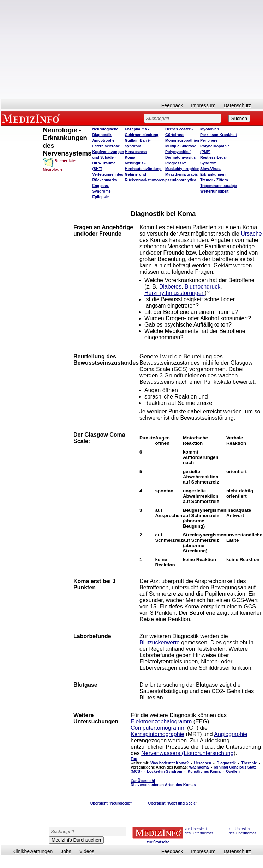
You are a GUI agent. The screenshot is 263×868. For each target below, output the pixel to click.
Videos (87, 851)
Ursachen (203, 763)
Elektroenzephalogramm (161, 721)
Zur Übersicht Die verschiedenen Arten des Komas (163, 783)
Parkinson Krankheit (219, 135)
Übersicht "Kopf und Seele (172, 803)
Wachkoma (199, 767)
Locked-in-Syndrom (165, 771)
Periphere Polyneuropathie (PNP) (215, 146)
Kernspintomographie (157, 734)
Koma (130, 157)
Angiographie (231, 734)
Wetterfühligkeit (214, 191)
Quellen (233, 771)
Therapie (249, 763)
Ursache (251, 234)
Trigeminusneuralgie (219, 186)
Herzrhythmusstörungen (175, 293)
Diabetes (170, 287)
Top (134, 759)
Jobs (66, 851)
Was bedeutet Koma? (169, 763)
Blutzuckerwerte (160, 642)
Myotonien (210, 129)
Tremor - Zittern (214, 180)
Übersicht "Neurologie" (111, 803)
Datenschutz (237, 105)
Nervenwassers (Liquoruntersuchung (187, 753)
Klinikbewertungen (32, 851)
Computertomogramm (158, 728)
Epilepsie (100, 197)
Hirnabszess (136, 152)
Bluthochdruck (202, 287)
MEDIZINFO (32, 118)
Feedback (172, 105)
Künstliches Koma (204, 771)
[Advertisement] (98, 49)
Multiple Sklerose (181, 146)
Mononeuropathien (182, 140)
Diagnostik (226, 763)
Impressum (203, 105)
